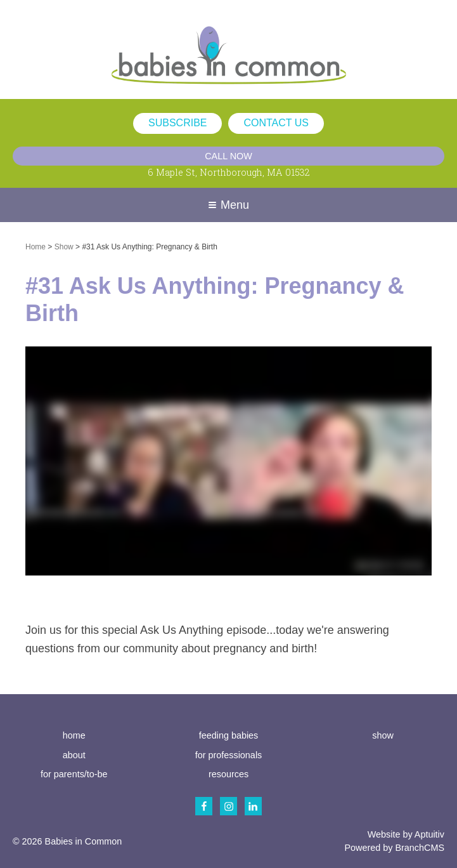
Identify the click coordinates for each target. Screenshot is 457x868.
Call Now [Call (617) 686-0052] (229, 156)
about (74, 755)
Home (35, 247)
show (383, 735)
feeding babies (229, 735)
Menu (229, 205)
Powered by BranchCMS (394, 848)
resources (229, 774)
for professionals (229, 755)
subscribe (177, 123)
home (74, 735)
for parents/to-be (74, 774)
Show (64, 247)
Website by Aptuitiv (406, 834)
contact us (276, 123)
